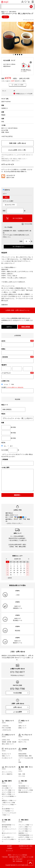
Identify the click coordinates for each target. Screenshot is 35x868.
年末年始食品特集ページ (26, 835)
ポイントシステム (7, 772)
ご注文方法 (5, 726)
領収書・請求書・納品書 (9, 742)
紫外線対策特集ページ (25, 792)
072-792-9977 (18, 672)
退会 (20, 762)
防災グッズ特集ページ (8, 794)
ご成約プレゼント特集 (8, 803)
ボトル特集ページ (7, 788)
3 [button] (18, 55)
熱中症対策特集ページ (8, 825)
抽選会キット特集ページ (9, 800)
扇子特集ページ (6, 827)
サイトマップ (9, 851)
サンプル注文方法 (24, 740)
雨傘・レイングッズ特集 (26, 790)
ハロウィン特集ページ (25, 827)
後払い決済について (8, 744)
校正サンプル (22, 742)
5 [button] (22, 55)
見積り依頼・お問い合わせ (18, 143)
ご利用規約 (9, 848)
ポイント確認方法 (7, 774)
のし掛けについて (7, 758)
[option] (17, 38)
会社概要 (9, 846)
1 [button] (13, 55)
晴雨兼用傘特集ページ (25, 788)
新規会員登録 (26, 327)
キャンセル (22, 776)
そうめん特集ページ (8, 837)
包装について (6, 756)
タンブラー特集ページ (8, 790)
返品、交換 (22, 774)
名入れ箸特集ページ (8, 809)
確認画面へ (17, 495)
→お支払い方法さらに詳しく (14, 523)
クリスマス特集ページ (25, 829)
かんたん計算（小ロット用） (17, 150)
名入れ (5, 17)
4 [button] (20, 55)
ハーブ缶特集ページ (8, 811)
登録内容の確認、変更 (25, 756)
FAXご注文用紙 (6, 728)
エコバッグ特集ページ (8, 792)
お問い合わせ (21, 707)
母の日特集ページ (24, 786)
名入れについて (6, 754)
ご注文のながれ (6, 730)
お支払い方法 (6, 740)
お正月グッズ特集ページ (26, 837)
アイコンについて (28, 20)
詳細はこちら (7, 237)
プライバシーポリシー (26, 848)
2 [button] (15, 55)
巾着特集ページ (6, 786)
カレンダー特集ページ (25, 831)
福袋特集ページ (23, 833)
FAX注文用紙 (27, 224)
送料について (22, 726)
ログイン (9, 327)
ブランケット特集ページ (26, 825)
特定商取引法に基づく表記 (26, 846)
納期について (22, 728)
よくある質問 (21, 712)
